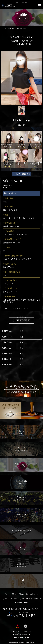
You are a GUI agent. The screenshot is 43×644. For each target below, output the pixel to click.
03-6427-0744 (24, 44)
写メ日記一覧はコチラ (21, 174)
